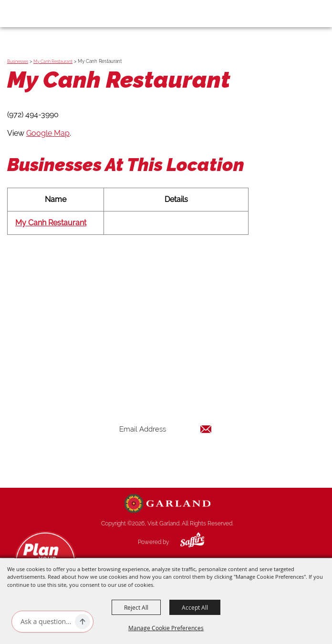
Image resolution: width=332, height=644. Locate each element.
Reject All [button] (136, 607)
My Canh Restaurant (53, 61)
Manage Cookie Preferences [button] (166, 628)
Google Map (48, 133)
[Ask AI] (46, 622)
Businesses (18, 61)
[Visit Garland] (34, 13)
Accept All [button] (195, 607)
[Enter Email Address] (166, 429)
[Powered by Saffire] (185, 542)
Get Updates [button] (166, 460)
